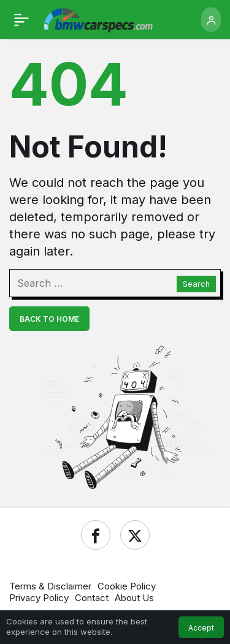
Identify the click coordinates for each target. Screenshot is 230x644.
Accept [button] (201, 628)
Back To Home (49, 319)
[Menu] (21, 20)
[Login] (211, 20)
